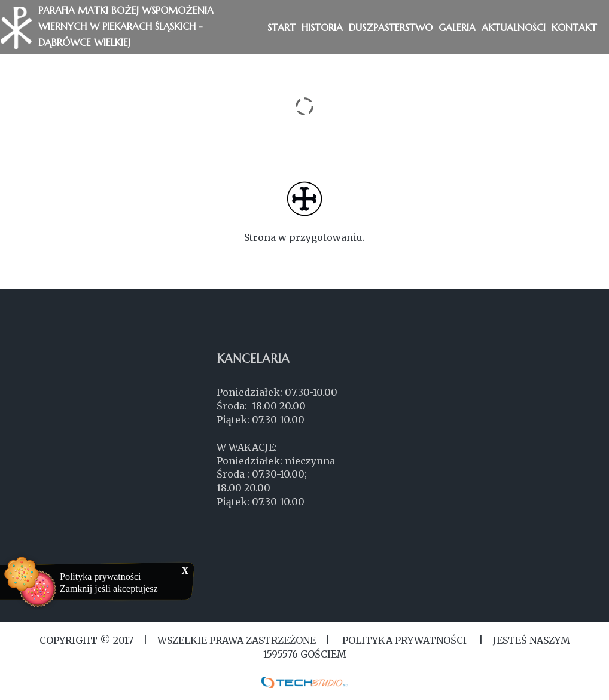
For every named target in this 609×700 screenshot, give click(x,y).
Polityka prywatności (101, 577)
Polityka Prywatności (404, 640)
